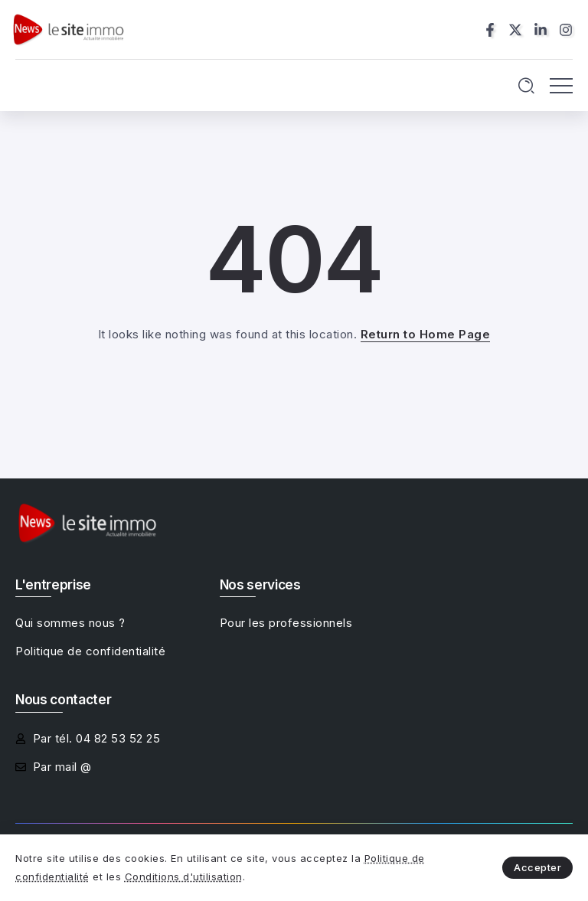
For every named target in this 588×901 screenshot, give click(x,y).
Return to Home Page (426, 334)
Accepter (537, 867)
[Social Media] (490, 30)
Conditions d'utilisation (184, 877)
